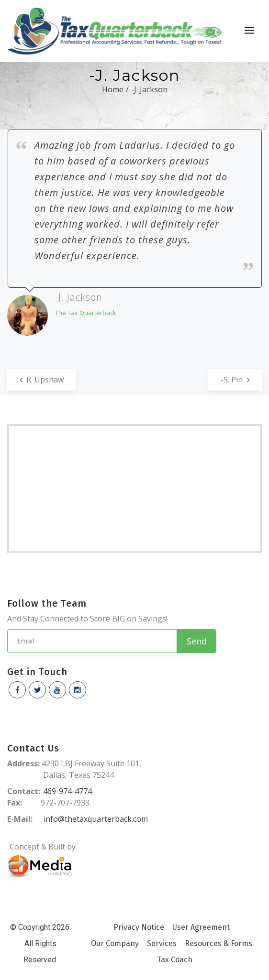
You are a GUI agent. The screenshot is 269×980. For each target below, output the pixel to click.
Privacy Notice (139, 927)
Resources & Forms (219, 943)
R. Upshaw (42, 380)
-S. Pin (235, 380)
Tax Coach (175, 960)
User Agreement (201, 927)
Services (162, 943)
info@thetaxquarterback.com (96, 819)
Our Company (115, 943)
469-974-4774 (67, 791)
